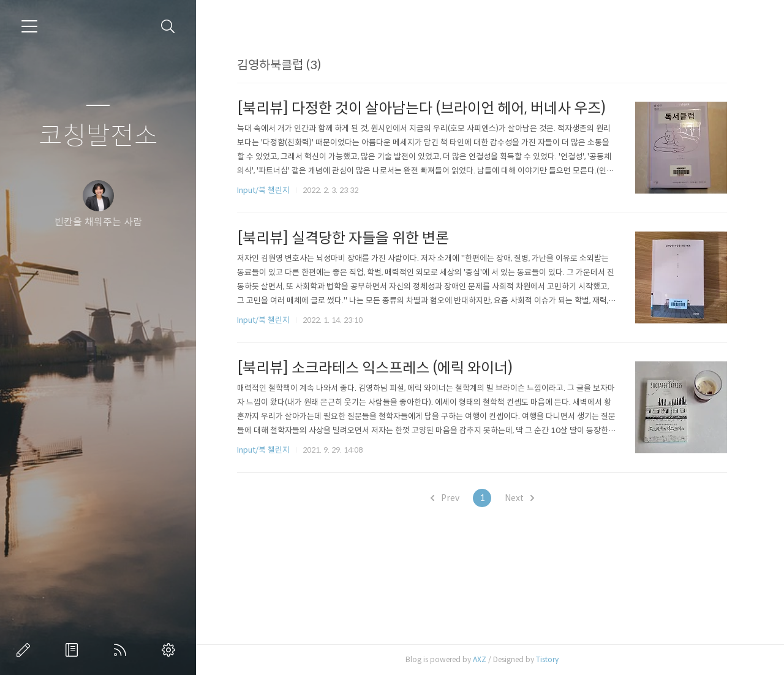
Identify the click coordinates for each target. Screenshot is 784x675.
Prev (445, 498)
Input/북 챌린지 (263, 190)
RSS (123, 650)
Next (519, 498)
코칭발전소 (98, 136)
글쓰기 (26, 650)
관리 (171, 650)
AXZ (480, 659)
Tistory (547, 659)
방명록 (74, 650)
